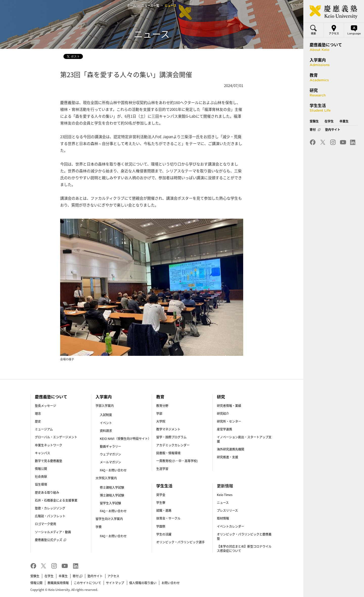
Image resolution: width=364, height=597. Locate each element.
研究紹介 (223, 414)
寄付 (77, 576)
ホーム (131, 6)
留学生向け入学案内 (109, 519)
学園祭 (161, 526)
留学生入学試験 (110, 503)
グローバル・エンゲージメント (56, 437)
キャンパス (42, 453)
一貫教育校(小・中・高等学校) (177, 461)
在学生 (49, 576)
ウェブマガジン (110, 454)
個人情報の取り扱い (143, 583)
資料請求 (106, 431)
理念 (38, 414)
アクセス (113, 576)
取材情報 (223, 518)
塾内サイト (95, 576)
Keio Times (225, 495)
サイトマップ (115, 583)
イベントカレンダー (231, 526)
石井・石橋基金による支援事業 (56, 500)
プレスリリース (227, 510)
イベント (106, 423)
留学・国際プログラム (171, 437)
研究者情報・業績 (229, 406)
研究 (221, 397)
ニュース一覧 (150, 6)
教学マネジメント (168, 429)
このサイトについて (87, 583)
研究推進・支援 (227, 457)
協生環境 (41, 484)
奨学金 (161, 495)
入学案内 (104, 397)
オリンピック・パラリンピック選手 (180, 542)
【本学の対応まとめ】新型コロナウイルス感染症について (244, 549)
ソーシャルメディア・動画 (53, 532)
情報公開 (41, 469)
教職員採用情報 (58, 583)
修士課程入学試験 (112, 487)
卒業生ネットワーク (49, 445)
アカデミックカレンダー (173, 445)
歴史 (38, 421)
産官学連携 (224, 429)
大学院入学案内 (106, 478)
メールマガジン (110, 462)
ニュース (223, 503)
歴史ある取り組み (47, 492)
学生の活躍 (164, 534)
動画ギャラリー (110, 446)
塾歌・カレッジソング (50, 508)
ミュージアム (44, 429)
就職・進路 (164, 510)
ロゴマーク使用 (45, 524)
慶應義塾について (51, 397)
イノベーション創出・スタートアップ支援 (244, 439)
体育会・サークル (168, 518)
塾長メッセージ (45, 406)
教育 (160, 397)
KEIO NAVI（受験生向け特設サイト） (125, 439)
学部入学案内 (105, 406)
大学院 (161, 421)
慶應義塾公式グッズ (51, 540)
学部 (159, 414)
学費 (99, 527)
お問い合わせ (171, 583)
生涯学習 (162, 469)
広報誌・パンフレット (50, 516)
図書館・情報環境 (168, 453)
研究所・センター (229, 421)
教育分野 (162, 406)
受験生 (35, 576)
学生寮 (161, 503)
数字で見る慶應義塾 (49, 461)
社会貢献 (41, 477)
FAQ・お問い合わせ (113, 470)
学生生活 (164, 486)
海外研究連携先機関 (231, 449)
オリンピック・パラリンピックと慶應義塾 (244, 536)
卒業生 (63, 576)
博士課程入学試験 (112, 495)
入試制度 (106, 415)
